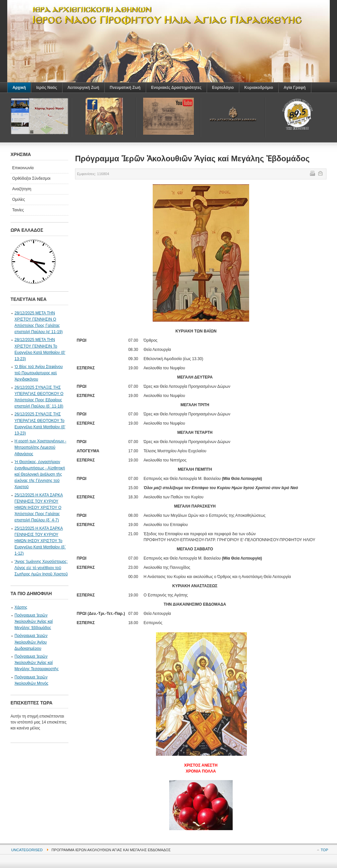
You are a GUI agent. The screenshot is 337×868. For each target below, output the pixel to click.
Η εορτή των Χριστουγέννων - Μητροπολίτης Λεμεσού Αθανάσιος (40, 447)
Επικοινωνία (23, 168)
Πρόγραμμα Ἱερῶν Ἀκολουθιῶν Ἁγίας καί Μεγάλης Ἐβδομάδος (34, 621)
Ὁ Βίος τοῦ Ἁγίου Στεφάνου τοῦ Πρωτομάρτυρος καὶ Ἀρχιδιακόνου (39, 373)
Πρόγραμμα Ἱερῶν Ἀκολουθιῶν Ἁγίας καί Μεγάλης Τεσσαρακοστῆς (37, 663)
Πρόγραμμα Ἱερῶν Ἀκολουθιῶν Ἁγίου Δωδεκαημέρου (31, 642)
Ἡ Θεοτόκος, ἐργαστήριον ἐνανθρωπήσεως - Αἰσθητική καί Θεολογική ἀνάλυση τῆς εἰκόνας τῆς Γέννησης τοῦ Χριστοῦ (40, 474)
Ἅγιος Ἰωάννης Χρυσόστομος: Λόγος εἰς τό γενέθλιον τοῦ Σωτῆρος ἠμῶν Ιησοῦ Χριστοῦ (41, 568)
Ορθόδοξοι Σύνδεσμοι (31, 178)
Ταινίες (18, 210)
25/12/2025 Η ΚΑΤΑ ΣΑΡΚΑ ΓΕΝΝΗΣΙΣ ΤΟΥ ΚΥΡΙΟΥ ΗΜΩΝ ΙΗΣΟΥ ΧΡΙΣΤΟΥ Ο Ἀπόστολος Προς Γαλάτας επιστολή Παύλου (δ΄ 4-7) (39, 508)
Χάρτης (21, 607)
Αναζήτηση (22, 189)
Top (324, 850)
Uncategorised (27, 850)
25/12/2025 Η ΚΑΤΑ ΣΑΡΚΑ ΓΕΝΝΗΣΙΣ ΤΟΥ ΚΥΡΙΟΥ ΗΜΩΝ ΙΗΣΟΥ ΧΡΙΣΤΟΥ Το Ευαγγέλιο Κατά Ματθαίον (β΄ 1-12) (40, 541)
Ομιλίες (19, 199)
